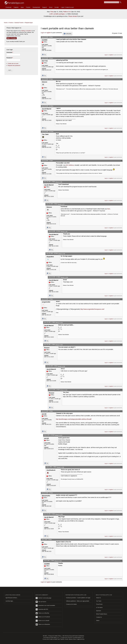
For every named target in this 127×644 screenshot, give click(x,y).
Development (36, 7)
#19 (121, 467)
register (49, 33)
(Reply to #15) (64, 390)
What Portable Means (102, 614)
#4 (121, 106)
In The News (99, 608)
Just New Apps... (10, 601)
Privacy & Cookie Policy (55, 636)
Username (10, 52)
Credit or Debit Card (54, 639)
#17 (121, 411)
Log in (43, 33)
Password (10, 58)
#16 (121, 390)
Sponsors (99, 611)
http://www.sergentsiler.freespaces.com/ (92, 309)
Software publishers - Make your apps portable (78, 601)
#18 (121, 435)
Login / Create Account (67, 7)
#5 (121, 132)
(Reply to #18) (60, 467)
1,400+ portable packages (57, 14)
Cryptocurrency (80, 639)
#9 (121, 231)
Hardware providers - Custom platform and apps (78, 598)
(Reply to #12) (59, 323)
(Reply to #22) (58, 561)
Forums (28, 7)
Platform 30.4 (67, 12)
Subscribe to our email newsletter (45, 606)
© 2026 (45, 636)
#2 (121, 58)
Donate (57, 7)
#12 (121, 299)
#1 (121, 37)
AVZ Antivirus (70, 165)
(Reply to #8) (64, 232)
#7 (121, 182)
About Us (98, 598)
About (51, 7)
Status (98, 621)
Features (16, 7)
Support (44, 7)
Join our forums (41, 602)
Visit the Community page (43, 598)
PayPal (62, 639)
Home (6, 23)
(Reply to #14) (61, 366)
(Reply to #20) (59, 514)
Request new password (14, 65)
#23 (121, 561)
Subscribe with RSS (42, 609)
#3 (121, 79)
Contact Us (99, 617)
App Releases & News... (12, 598)
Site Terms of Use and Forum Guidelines (73, 636)
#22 (121, 540)
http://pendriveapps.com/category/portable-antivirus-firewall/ (74, 419)
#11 (121, 277)
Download (8, 7)
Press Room (99, 604)
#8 (121, 204)
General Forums (19, 23)
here (109, 209)
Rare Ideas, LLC (55, 638)
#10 (121, 253)
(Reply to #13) (59, 345)
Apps (22, 7)
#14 (121, 344)
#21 (121, 514)
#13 (121, 322)
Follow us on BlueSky (42, 613)
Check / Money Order (70, 639)
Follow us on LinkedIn (43, 621)
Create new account (13, 63)
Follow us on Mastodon (43, 624)
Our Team (99, 601)
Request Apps (29, 23)
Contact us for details (71, 604)
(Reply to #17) (59, 435)
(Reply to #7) (61, 204)
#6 (121, 161)
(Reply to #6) (59, 182)
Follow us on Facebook (43, 617)
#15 (121, 366)
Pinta (52, 12)
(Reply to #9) (62, 254)
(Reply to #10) (64, 277)
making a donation (26, 31)
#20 (121, 493)
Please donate (73, 16)
